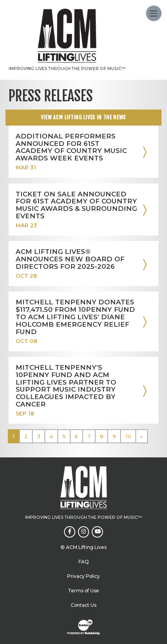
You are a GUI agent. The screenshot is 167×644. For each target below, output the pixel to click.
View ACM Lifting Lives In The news (83, 117)
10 (128, 436)
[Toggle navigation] (154, 13)
